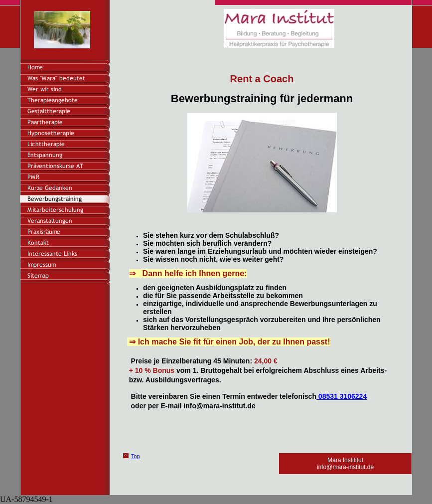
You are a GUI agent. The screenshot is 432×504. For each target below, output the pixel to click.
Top (136, 456)
